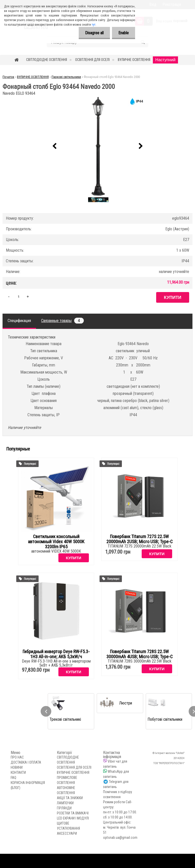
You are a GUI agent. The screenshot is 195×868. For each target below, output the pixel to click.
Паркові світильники (66, 77)
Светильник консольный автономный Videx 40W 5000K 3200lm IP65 (56, 542)
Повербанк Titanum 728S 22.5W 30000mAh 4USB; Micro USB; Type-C (140, 654)
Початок (8, 77)
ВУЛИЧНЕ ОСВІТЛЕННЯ (134, 60)
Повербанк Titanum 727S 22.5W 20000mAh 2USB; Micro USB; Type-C (140, 539)
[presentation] (54, 146)
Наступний (165, 60)
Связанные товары (62, 321)
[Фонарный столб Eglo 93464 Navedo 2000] (97, 146)
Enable (124, 33)
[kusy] (19, 296)
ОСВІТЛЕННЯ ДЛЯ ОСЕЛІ (92, 60)
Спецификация (19, 321)
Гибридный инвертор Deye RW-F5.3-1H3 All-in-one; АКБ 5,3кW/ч (56, 654)
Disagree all (94, 33)
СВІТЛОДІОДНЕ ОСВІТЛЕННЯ (47, 60)
